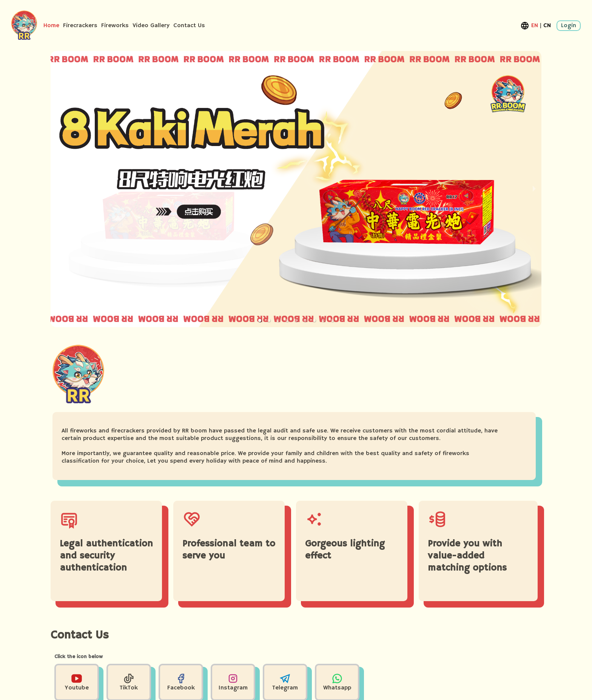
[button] (260, 320)
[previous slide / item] (56, 189)
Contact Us (189, 26)
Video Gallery (151, 26)
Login (569, 26)
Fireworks (115, 26)
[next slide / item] (534, 189)
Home (51, 26)
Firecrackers (80, 26)
